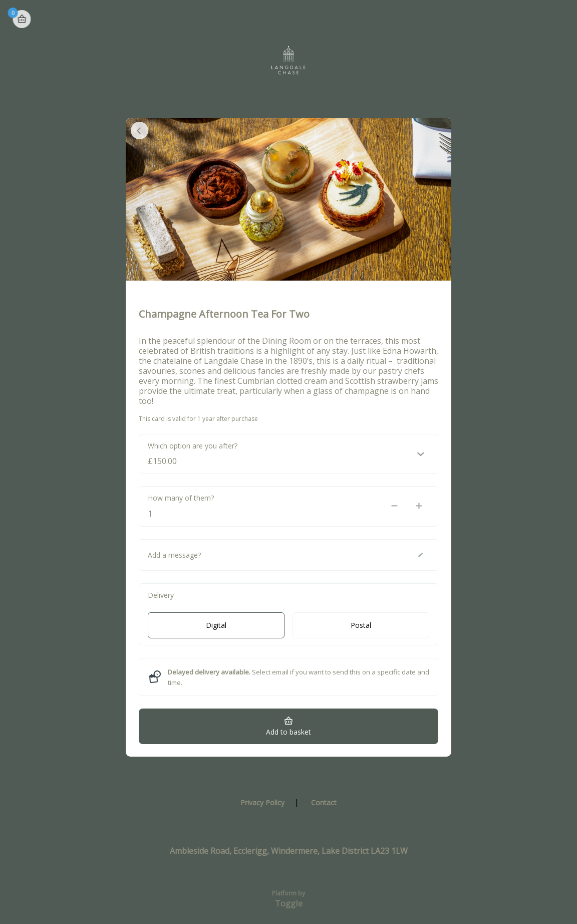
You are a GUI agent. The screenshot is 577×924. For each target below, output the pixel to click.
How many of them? (181, 498)
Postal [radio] (361, 625)
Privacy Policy (262, 802)
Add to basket (288, 732)
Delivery (161, 595)
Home (523, 20)
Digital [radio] (216, 625)
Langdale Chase (58, 20)
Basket (558, 19)
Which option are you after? (193, 446)
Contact (324, 802)
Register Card (468, 20)
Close (139, 131)
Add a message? (174, 555)
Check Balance (377, 20)
